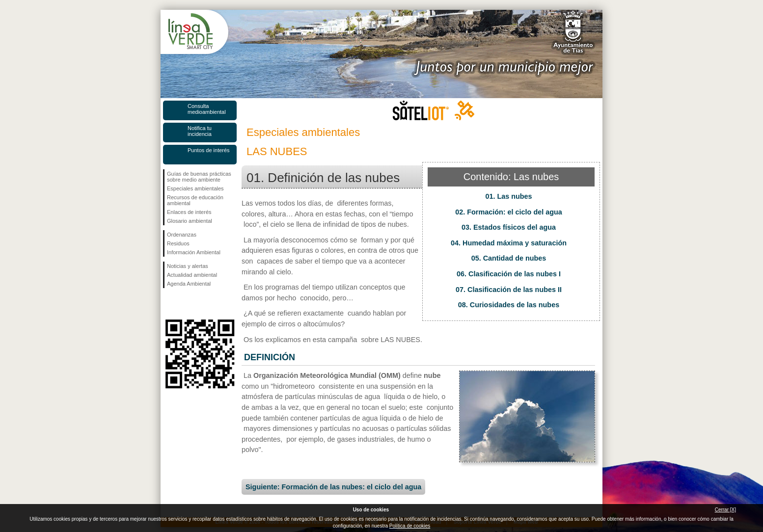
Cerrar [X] (725, 510)
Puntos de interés (209, 150)
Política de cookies (410, 526)
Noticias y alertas (188, 266)
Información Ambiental (194, 252)
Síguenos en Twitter (185, 304)
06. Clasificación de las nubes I (509, 274)
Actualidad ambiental (192, 275)
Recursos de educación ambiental (195, 200)
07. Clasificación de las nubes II (509, 290)
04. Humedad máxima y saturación (509, 243)
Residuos (178, 243)
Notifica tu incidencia (200, 131)
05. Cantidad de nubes (509, 258)
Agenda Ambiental (189, 284)
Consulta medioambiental (207, 109)
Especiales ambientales (195, 188)
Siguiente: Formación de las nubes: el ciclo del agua (333, 487)
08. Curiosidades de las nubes (509, 305)
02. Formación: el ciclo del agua (509, 212)
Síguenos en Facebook (169, 304)
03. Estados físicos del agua (509, 227)
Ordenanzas (182, 235)
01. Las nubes (508, 196)
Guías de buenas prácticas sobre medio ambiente (199, 177)
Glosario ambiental (190, 221)
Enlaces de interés (189, 212)
